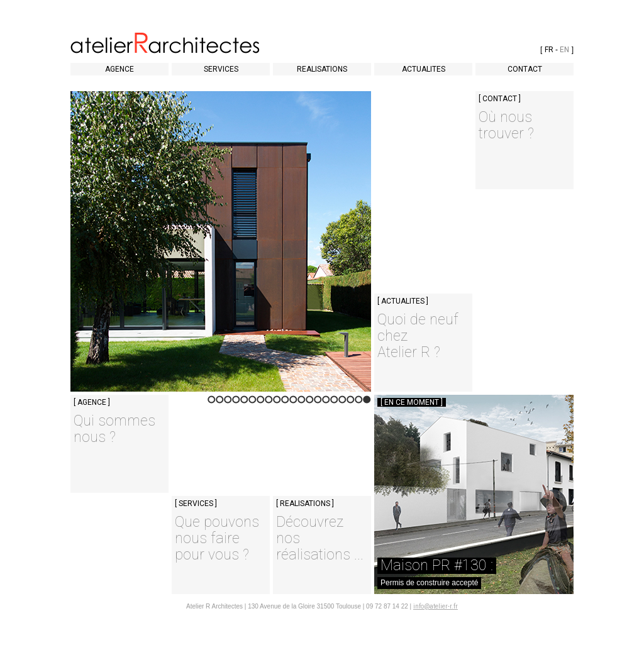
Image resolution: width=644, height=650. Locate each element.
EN (564, 50)
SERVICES (221, 69)
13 (269, 403)
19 (220, 403)
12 (277, 403)
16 (244, 403)
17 (236, 403)
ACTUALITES (424, 69)
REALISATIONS (322, 69)
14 (261, 403)
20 (212, 403)
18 (228, 403)
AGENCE (119, 69)
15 (253, 403)
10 (293, 403)
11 (285, 403)
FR (549, 50)
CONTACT (525, 69)
